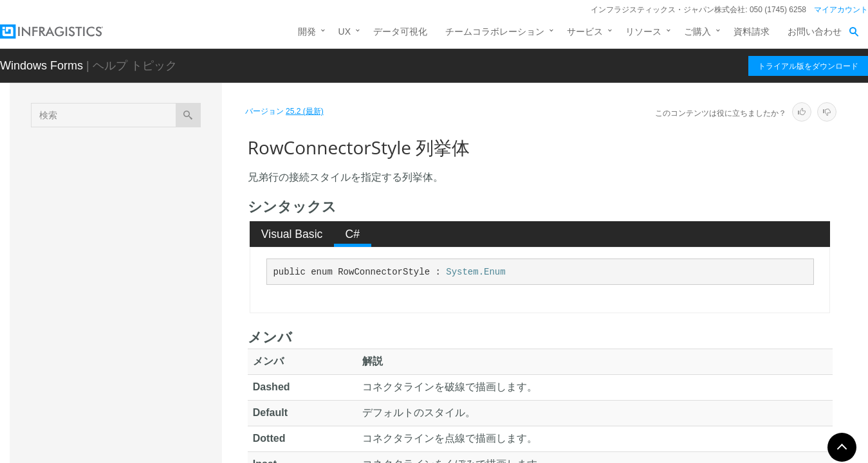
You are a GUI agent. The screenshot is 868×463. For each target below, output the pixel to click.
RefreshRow (106, 234)
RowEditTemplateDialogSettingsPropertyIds (150, 343)
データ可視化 (400, 32)
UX (345, 32)
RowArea (100, 292)
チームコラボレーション (495, 32)
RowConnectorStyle (125, 314)
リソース (643, 32)
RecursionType (112, 212)
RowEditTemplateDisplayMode (143, 372)
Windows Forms (42, 66)
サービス (585, 32)
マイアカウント (841, 10)
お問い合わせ (815, 32)
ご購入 (697, 32)
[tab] (292, 234)
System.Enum (476, 272)
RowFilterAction (113, 417)
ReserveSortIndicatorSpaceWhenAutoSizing (149, 263)
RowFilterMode (112, 440)
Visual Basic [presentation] (292, 234)
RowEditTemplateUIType (131, 395)
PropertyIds (105, 189)
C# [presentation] (353, 234)
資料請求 (752, 32)
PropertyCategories (121, 167)
